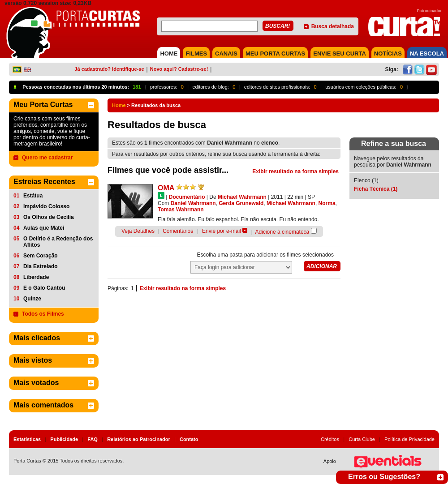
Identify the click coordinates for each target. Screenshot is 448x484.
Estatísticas (27, 439)
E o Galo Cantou (44, 288)
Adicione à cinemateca (282, 232)
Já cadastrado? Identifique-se (109, 69)
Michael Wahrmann (242, 197)
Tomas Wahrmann (181, 210)
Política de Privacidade (409, 439)
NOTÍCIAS (388, 54)
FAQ (93, 439)
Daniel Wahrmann (193, 203)
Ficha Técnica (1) (376, 189)
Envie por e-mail (222, 231)
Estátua (33, 196)
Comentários (178, 231)
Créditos (330, 439)
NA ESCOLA (427, 54)
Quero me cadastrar (47, 158)
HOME (169, 54)
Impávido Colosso (46, 206)
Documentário (187, 197)
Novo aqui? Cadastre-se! (179, 69)
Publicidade (64, 439)
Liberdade (36, 277)
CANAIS (226, 54)
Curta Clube (362, 439)
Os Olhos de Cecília (49, 217)
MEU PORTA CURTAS (275, 54)
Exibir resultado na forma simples (295, 171)
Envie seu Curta (340, 54)
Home (119, 105)
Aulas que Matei (44, 228)
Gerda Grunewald (241, 203)
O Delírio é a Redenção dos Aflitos (58, 242)
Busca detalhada (333, 26)
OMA (166, 188)
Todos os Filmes (43, 314)
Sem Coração (41, 256)
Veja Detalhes (138, 231)
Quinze (32, 299)
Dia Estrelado (41, 266)
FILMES (196, 54)
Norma (327, 203)
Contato (189, 439)
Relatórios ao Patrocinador (139, 439)
